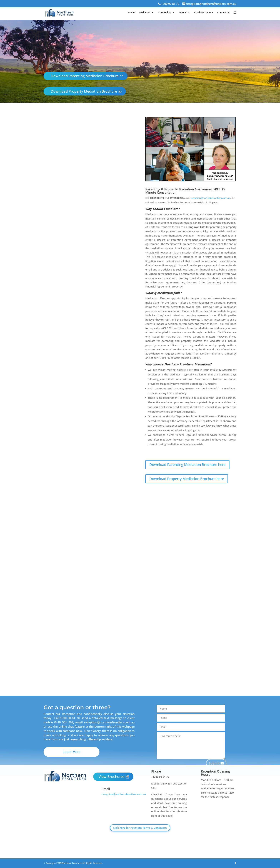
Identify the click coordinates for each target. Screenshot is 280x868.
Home (130, 13)
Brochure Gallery (203, 13)
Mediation (144, 13)
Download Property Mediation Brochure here (187, 479)
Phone (156, 771)
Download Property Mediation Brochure (84, 91)
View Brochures (112, 777)
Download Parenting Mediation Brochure (85, 76)
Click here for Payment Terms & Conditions (140, 828)
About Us (184, 13)
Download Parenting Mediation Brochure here (187, 465)
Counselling (164, 13)
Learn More (73, 752)
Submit (214, 763)
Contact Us (223, 13)
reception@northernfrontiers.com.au (210, 198)
